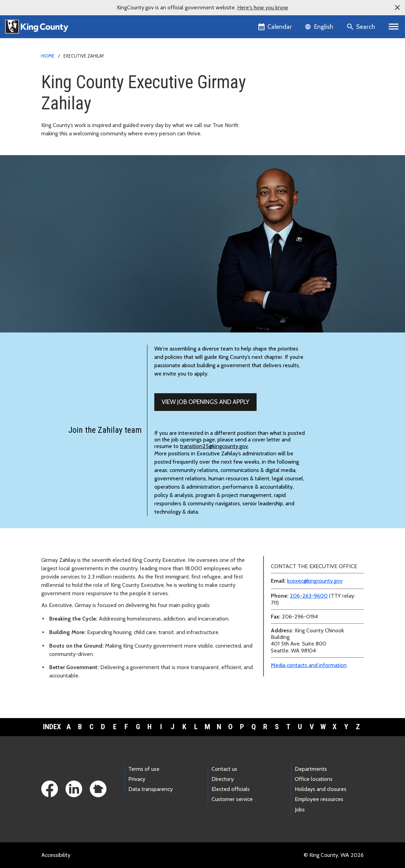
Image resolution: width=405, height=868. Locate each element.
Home (48, 56)
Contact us (224, 769)
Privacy (137, 779)
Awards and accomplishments (303, 121)
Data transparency (150, 789)
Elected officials (231, 789)
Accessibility (56, 855)
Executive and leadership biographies (311, 99)
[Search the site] (361, 27)
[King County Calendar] (275, 27)
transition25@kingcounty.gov (214, 446)
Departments (311, 769)
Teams (278, 110)
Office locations (314, 779)
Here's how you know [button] (263, 7)
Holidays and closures (321, 789)
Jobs (300, 810)
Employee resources (319, 799)
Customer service (232, 799)
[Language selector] (320, 27)
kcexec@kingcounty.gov (315, 581)
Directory (223, 779)
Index (52, 727)
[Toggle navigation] (394, 27)
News (277, 88)
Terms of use (144, 769)
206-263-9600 (309, 596)
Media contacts (286, 77)
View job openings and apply (205, 402)
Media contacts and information (309, 665)
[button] (397, 8)
